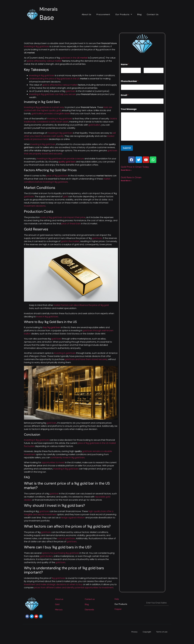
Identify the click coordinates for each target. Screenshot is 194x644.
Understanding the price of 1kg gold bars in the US (54, 79)
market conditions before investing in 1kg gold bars (67, 180)
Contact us (90, 599)
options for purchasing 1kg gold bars (60, 553)
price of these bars (71, 224)
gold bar (54, 494)
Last (145, 75)
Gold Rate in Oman (131, 177)
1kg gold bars (58, 578)
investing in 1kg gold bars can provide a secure (60, 159)
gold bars (71, 91)
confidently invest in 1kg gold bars (68, 458)
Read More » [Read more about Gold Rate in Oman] (126, 181)
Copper (118, 609)
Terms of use (162, 632)
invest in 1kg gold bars (47, 317)
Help (117, 599)
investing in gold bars (65, 353)
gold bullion (94, 125)
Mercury (59, 610)
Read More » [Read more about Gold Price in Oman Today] (126, 170)
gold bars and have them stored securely (86, 359)
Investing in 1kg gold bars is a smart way (44, 107)
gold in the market (70, 241)
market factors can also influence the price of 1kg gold (81, 305)
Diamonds (89, 610)
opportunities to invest (53, 462)
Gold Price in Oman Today (135, 167)
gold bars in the (74, 58)
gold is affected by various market (44, 61)
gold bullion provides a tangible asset (51, 114)
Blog (139, 14)
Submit (127, 148)
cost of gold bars (66, 538)
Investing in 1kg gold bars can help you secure (52, 94)
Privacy (134, 632)
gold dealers (46, 556)
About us (59, 599)
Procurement (103, 14)
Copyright (147, 632)
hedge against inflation (73, 518)
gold (65, 196)
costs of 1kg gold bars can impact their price (63, 217)
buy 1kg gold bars (52, 327)
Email (125, 95)
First (123, 75)
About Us (87, 14)
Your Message (129, 109)
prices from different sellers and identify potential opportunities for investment (74, 588)
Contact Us (153, 14)
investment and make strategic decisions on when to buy (53, 584)
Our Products (124, 14)
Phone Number (130, 81)
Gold (57, 604)
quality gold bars (67, 162)
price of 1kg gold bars (57, 176)
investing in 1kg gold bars (60, 119)
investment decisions (35, 206)
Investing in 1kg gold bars (37, 46)
